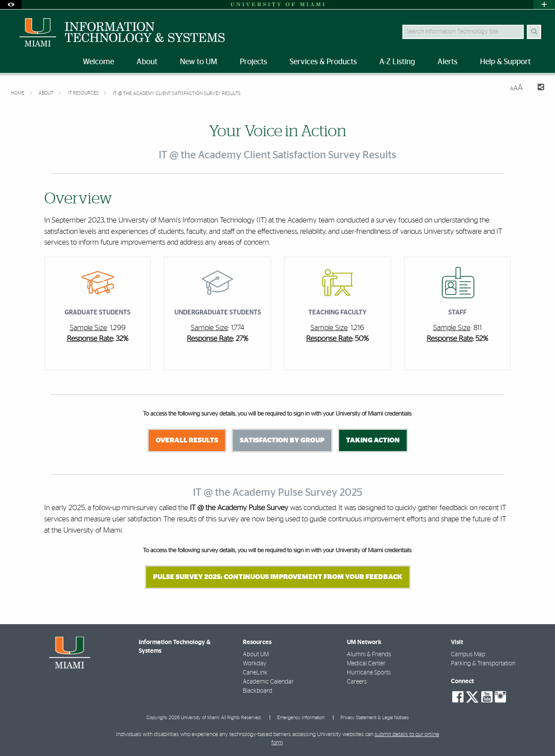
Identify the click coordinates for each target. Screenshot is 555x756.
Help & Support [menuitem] (505, 62)
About (47, 93)
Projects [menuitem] (253, 62)
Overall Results (187, 440)
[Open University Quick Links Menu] (544, 5)
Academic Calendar (268, 682)
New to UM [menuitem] (199, 62)
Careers (357, 682)
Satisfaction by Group (282, 440)
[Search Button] (534, 32)
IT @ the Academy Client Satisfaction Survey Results (177, 93)
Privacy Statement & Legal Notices (375, 718)
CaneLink (255, 673)
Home (18, 93)
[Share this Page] (537, 88)
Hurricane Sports (369, 673)
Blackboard (258, 691)
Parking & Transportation (483, 664)
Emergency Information (301, 718)
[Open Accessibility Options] (11, 5)
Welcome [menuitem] (98, 62)
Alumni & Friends (369, 655)
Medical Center (366, 664)
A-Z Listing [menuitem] (397, 62)
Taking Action (373, 440)
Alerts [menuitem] (447, 62)
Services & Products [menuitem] (323, 62)
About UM (256, 655)
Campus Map (468, 655)
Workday (255, 664)
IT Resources (84, 93)
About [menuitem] (147, 62)
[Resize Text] (516, 88)
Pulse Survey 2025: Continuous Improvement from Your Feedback (278, 577)
